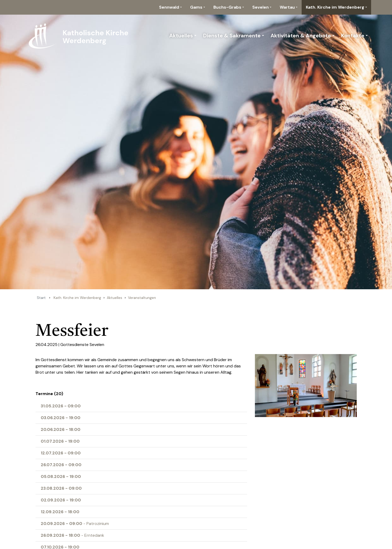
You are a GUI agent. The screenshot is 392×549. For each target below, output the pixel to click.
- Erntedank (72, 535)
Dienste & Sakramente (232, 36)
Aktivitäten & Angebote (301, 36)
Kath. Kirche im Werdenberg (335, 7)
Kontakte (353, 36)
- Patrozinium (75, 524)
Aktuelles (181, 36)
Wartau (287, 7)
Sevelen (261, 7)
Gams (196, 7)
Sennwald (169, 7)
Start (41, 298)
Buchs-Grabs (227, 7)
